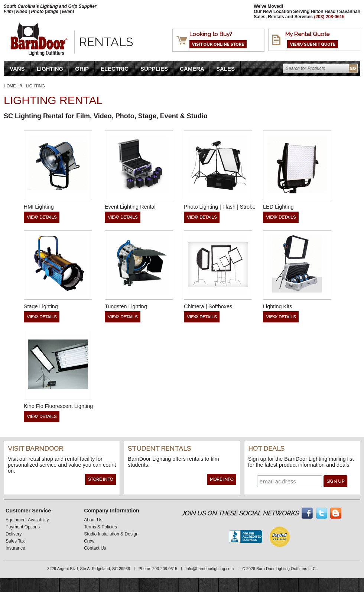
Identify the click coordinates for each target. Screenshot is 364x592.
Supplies (154, 69)
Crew (89, 541)
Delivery (14, 534)
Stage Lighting (41, 306)
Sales (225, 69)
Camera (192, 69)
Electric (115, 69)
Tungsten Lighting (126, 306)
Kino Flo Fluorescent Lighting (58, 406)
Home (10, 86)
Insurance (15, 548)
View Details (42, 217)
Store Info (100, 479)
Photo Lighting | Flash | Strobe (220, 207)
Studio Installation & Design (111, 534)
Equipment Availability (27, 520)
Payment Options (23, 527)
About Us (93, 520)
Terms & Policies (100, 527)
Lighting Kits (277, 306)
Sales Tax (15, 541)
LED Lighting (278, 207)
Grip (82, 69)
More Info (222, 479)
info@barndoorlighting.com (210, 569)
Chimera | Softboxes (208, 306)
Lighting (50, 69)
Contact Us (95, 548)
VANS (17, 69)
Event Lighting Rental (130, 207)
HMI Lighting (39, 207)
